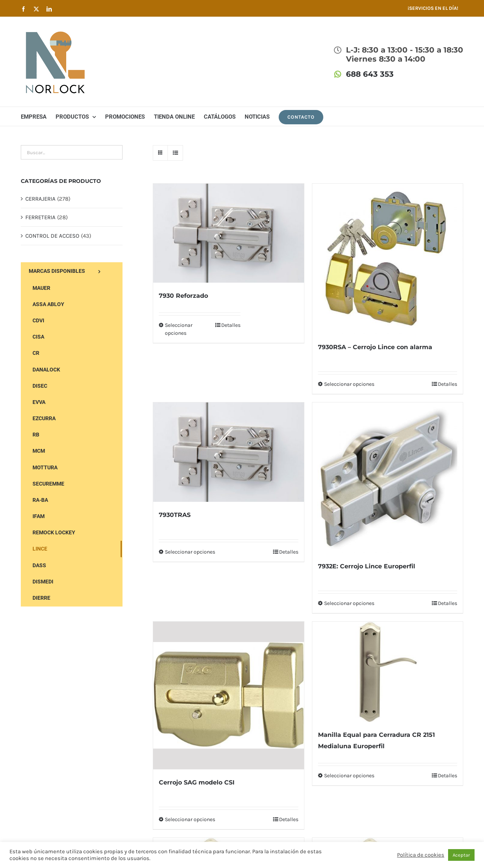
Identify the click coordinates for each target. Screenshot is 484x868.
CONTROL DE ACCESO (52, 236)
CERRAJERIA (40, 199)
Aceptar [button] (461, 855)
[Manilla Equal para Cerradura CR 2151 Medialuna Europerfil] (388, 672)
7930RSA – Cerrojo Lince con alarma (375, 347)
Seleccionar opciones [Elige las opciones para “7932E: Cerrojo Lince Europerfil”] (349, 603)
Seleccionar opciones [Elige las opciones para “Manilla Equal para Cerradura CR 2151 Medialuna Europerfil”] (349, 776)
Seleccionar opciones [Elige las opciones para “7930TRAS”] (190, 552)
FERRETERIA (40, 217)
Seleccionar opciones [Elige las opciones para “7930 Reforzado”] (179, 329)
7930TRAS (175, 515)
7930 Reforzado (183, 296)
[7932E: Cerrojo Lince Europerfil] (388, 478)
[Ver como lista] (175, 153)
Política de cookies (421, 855)
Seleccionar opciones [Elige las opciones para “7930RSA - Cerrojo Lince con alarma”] (349, 384)
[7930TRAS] (228, 452)
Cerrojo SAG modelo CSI (197, 782)
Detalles (231, 325)
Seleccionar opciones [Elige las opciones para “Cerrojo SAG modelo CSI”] (190, 819)
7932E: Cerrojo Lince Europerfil (367, 566)
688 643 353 (370, 74)
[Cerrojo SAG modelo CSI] (228, 695)
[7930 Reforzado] (228, 233)
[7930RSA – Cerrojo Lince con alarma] (388, 259)
